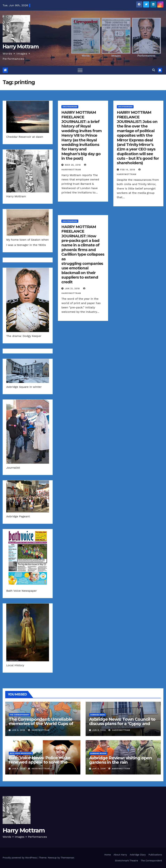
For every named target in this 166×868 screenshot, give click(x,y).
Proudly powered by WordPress (20, 858)
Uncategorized (70, 107)
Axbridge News (97, 715)
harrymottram (39, 730)
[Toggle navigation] (80, 70)
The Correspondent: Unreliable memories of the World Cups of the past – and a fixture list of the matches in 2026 (42, 726)
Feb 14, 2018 (128, 170)
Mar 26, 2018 (73, 165)
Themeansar (67, 858)
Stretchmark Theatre (126, 861)
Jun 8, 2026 (99, 730)
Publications (155, 855)
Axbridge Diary (138, 855)
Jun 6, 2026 (99, 769)
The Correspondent (20, 715)
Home (107, 855)
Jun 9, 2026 (19, 730)
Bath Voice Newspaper (21, 753)
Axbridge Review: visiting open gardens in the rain (120, 760)
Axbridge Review (98, 753)
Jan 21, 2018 (72, 289)
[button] (154, 70)
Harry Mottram (21, 47)
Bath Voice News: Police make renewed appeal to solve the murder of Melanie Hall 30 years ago (41, 764)
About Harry (120, 855)
